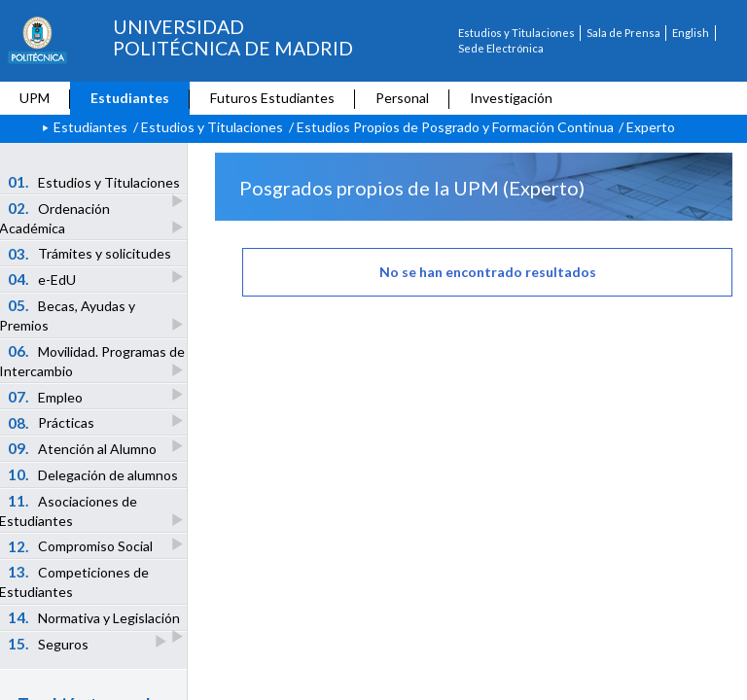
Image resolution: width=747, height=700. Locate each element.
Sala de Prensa (623, 33)
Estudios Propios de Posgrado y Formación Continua (455, 127)
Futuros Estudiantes (272, 98)
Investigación (511, 98)
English (691, 33)
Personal (402, 98)
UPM (35, 98)
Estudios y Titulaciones (516, 33)
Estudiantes (130, 98)
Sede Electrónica (501, 48)
